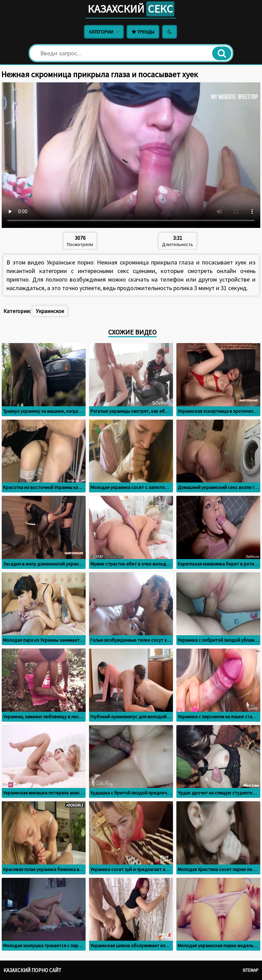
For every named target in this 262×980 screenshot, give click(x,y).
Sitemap (251, 970)
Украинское (50, 311)
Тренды (143, 32)
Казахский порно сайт (32, 970)
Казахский (131, 9)
